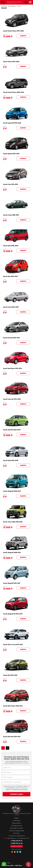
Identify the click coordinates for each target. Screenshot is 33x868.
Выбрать (23, 36)
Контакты (16, 833)
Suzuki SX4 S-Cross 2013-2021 (13, 645)
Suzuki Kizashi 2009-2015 (11, 338)
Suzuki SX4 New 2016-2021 (12, 737)
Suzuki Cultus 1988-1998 (11, 215)
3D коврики (12, 6)
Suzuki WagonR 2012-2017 (12, 583)
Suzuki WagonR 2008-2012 (12, 491)
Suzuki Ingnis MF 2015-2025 (12, 123)
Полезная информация (17, 831)
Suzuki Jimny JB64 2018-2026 (13, 522)
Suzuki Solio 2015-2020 (11, 246)
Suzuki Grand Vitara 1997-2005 (13, 31)
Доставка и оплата (17, 828)
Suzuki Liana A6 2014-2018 (12, 399)
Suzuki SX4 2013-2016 (10, 675)
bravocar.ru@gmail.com (17, 836)
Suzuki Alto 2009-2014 (10, 276)
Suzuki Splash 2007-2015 (11, 154)
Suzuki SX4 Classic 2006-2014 (13, 706)
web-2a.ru (19, 865)
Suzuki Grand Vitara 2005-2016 (14, 92)
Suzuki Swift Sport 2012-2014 (12, 368)
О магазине (16, 820)
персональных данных (20, 789)
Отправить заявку (16, 794)
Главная (4, 6)
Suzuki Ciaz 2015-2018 (10, 184)
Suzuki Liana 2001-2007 (11, 307)
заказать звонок (17, 846)
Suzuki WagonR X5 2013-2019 (13, 614)
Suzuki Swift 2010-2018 (11, 460)
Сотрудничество (17, 826)
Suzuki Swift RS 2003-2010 (12, 430)
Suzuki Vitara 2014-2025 (11, 62)
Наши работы (16, 823)
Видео (16, 818)
